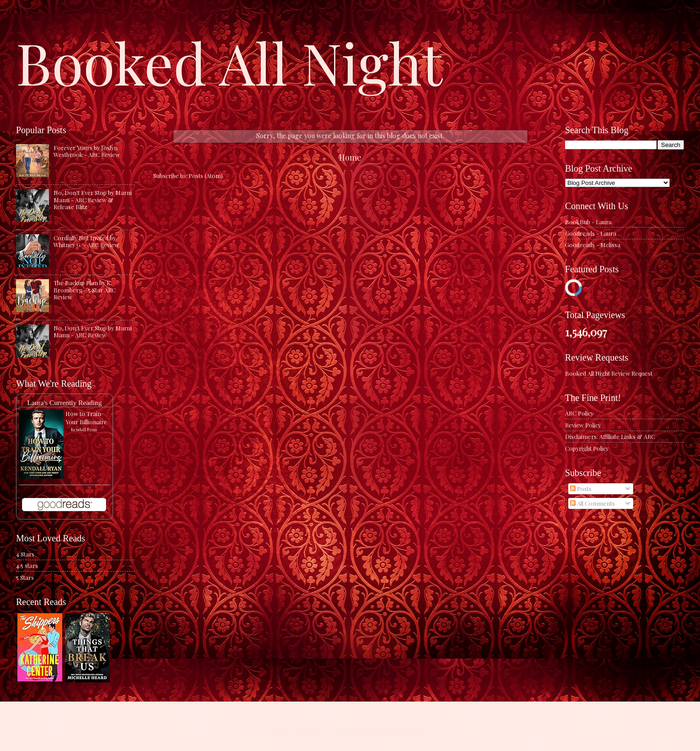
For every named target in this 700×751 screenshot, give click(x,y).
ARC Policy (579, 413)
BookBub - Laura (588, 222)
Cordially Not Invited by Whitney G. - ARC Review (86, 241)
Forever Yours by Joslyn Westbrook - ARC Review (87, 151)
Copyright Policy (587, 448)
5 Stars (25, 577)
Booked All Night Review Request (609, 373)
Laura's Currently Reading (64, 403)
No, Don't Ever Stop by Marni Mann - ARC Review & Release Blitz (93, 200)
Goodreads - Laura (591, 233)
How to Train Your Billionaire (86, 418)
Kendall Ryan (84, 429)
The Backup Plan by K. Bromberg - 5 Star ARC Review (85, 290)
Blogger (412, 733)
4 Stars (25, 554)
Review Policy (583, 425)
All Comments (592, 503)
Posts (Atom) (206, 176)
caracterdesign (345, 733)
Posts (581, 489)
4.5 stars (27, 565)
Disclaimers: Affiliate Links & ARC (610, 436)
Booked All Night (229, 62)
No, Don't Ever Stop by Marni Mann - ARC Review (93, 331)
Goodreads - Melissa (593, 245)
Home (350, 157)
